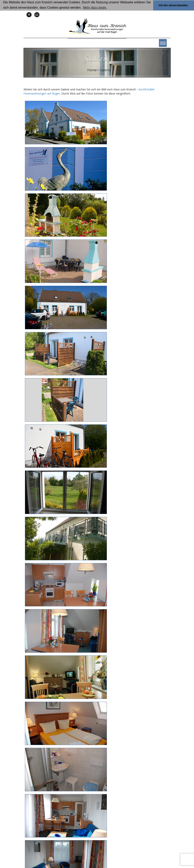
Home (92, 70)
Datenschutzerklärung (120, 851)
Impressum (94, 851)
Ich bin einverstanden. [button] (174, 5)
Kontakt (78, 851)
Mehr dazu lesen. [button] (95, 8)
